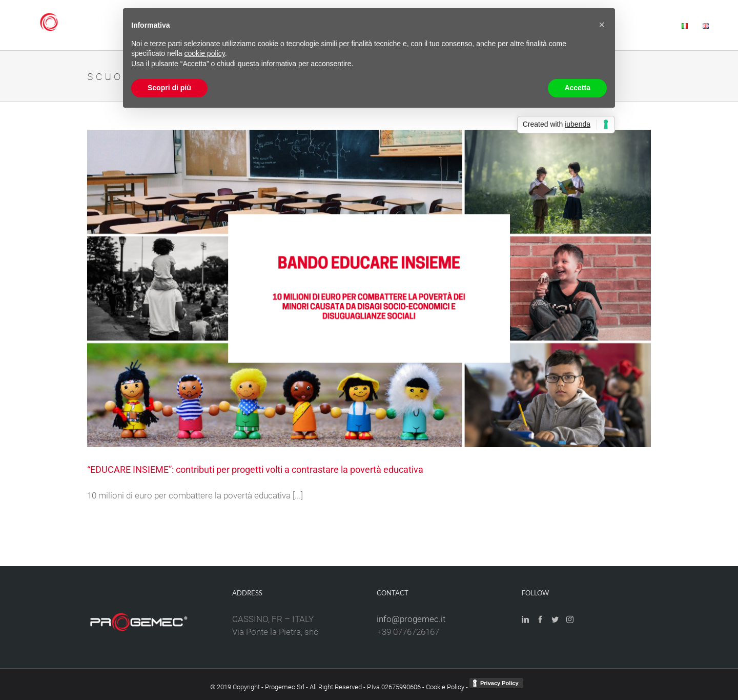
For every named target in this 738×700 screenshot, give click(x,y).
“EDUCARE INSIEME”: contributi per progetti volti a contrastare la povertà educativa (255, 469)
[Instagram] (570, 619)
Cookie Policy (445, 687)
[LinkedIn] (525, 619)
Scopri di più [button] (169, 88)
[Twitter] (555, 619)
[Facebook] (540, 619)
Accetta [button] (577, 88)
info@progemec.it (411, 619)
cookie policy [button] (205, 53)
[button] (602, 25)
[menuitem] (652, 25)
